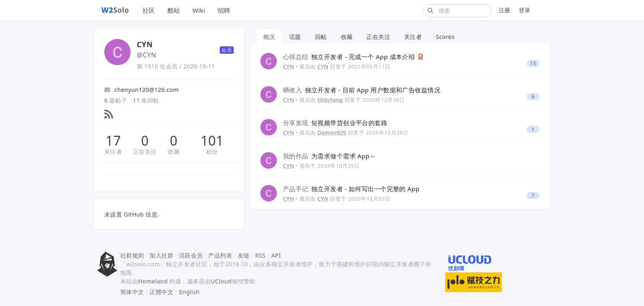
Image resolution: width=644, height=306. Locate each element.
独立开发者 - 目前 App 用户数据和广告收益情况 (362, 90)
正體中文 (161, 292)
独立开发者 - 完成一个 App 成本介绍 (350, 57)
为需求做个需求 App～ (329, 156)
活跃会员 (191, 255)
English (190, 292)
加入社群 (161, 255)
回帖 (321, 37)
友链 (244, 255)
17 (113, 141)
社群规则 (132, 255)
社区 (149, 10)
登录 (525, 10)
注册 (505, 10)
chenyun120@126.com (141, 90)
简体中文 (132, 292)
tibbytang (330, 100)
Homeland (153, 281)
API (276, 255)
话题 (295, 37)
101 (212, 141)
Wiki (199, 10)
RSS (260, 255)
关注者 (113, 152)
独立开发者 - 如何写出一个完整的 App (351, 189)
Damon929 (332, 132)
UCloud (221, 281)
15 (533, 63)
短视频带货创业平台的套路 (335, 123)
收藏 (174, 152)
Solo (115, 10)
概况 (269, 37)
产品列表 (220, 255)
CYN (289, 66)
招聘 (224, 10)
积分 (212, 152)
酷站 (174, 10)
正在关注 (145, 152)
